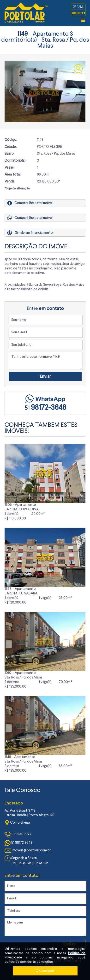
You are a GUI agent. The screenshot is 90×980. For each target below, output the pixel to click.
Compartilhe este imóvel (30, 203)
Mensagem (46, 927)
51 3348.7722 (18, 835)
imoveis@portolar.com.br (28, 851)
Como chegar (18, 823)
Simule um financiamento (34, 233)
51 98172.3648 (18, 843)
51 (45, 408)
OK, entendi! (45, 971)
